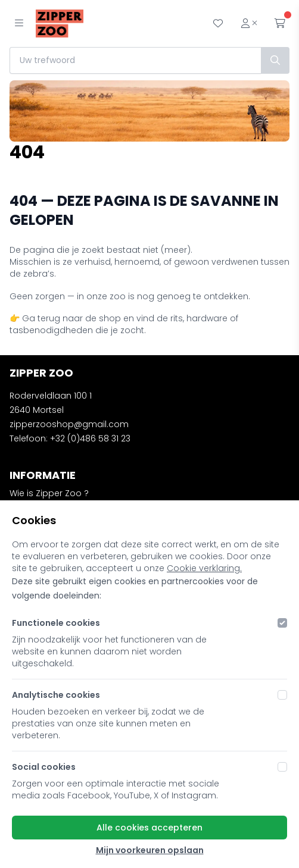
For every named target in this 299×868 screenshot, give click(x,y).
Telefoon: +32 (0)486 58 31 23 (70, 438)
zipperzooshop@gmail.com (69, 424)
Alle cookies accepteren (149, 828)
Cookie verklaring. (204, 568)
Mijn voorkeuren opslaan (150, 850)
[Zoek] (275, 60)
